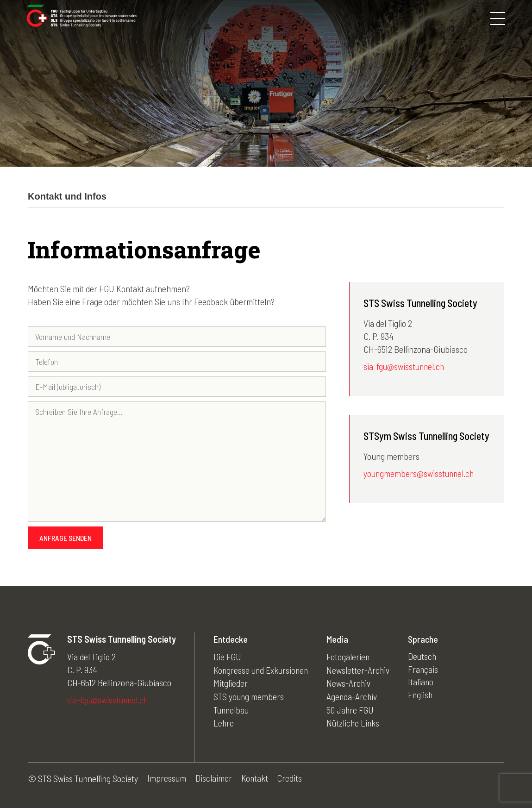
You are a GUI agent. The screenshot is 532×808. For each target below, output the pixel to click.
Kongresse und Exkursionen (262, 670)
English (424, 695)
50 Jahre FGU (354, 708)
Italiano (425, 683)
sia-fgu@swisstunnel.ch (405, 367)
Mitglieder (231, 683)
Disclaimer (214, 778)
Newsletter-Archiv (361, 670)
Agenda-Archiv (355, 695)
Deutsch (426, 657)
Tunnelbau (232, 708)
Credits (291, 778)
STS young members (249, 695)
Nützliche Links (357, 721)
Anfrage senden (66, 538)
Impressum (167, 778)
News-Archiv (352, 683)
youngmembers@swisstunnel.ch (420, 474)
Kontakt (256, 778)
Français (427, 670)
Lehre (224, 721)
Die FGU (228, 657)
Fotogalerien (351, 657)
